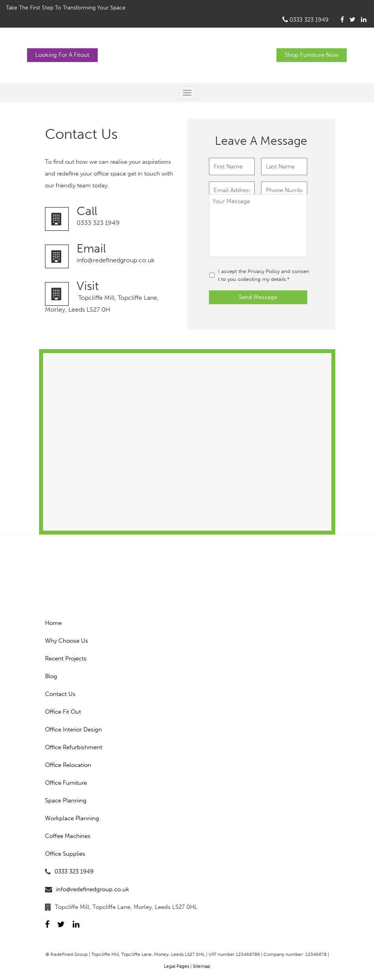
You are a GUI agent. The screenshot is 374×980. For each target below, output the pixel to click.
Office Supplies (65, 854)
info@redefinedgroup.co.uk (113, 253)
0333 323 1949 (305, 20)
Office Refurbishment (74, 747)
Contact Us (60, 694)
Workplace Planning (72, 818)
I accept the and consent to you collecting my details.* (264, 275)
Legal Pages (177, 966)
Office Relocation (68, 765)
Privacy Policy (264, 271)
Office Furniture (66, 783)
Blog (51, 676)
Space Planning (66, 800)
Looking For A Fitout (62, 55)
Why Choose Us (67, 641)
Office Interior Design (73, 729)
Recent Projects (66, 658)
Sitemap (201, 966)
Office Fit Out (63, 712)
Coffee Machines (68, 836)
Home (53, 623)
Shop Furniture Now (312, 55)
